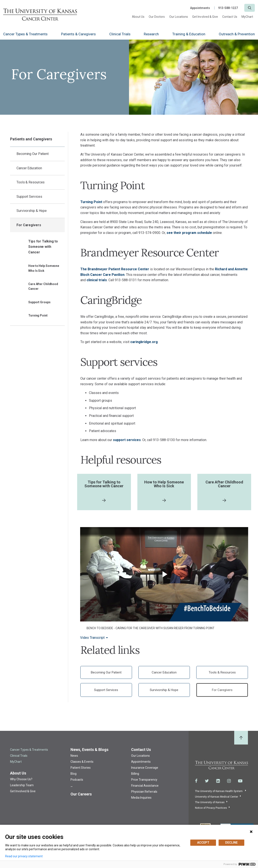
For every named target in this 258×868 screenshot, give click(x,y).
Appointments (200, 8)
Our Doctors (157, 17)
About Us (138, 17)
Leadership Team (22, 785)
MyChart (247, 17)
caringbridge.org (144, 342)
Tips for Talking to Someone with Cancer (43, 247)
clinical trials (97, 280)
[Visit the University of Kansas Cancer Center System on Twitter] (207, 781)
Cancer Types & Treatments (25, 34)
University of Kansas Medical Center (217, 797)
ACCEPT (203, 843)
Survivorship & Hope (32, 211)
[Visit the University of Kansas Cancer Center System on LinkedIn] (218, 781)
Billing (135, 774)
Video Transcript (92, 638)
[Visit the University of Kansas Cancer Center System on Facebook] (196, 781)
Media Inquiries (141, 798)
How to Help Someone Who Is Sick (44, 268)
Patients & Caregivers (78, 34)
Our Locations (179, 17)
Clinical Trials (120, 34)
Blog (73, 774)
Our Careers (81, 794)
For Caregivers (29, 225)
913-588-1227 (228, 8)
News (74, 756)
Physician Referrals (144, 792)
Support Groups (39, 302)
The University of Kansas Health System (219, 791)
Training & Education (189, 34)
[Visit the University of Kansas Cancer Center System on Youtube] (240, 781)
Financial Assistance (145, 786)
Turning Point (38, 315)
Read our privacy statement (24, 856)
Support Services (29, 197)
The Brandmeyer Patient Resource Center (115, 269)
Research (151, 34)
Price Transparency (144, 780)
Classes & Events (82, 762)
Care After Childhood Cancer (43, 286)
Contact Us (230, 17)
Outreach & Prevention (237, 34)
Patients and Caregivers (31, 139)
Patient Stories (81, 768)
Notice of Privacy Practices (211, 808)
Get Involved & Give (205, 17)
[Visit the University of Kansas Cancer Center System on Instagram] (229, 781)
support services (127, 440)
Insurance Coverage (145, 768)
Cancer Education (29, 168)
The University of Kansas (210, 802)
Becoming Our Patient (33, 154)
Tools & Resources (31, 182)
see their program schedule (189, 233)
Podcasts (77, 780)
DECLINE (231, 843)
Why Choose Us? (21, 779)
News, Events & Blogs (89, 750)
